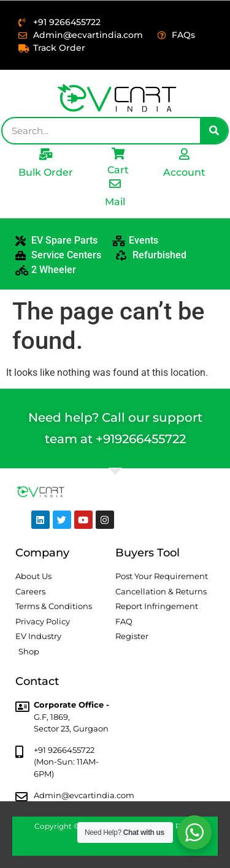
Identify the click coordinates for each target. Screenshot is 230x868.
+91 (105, 439)
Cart (118, 170)
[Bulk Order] (46, 154)
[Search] (214, 131)
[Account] (184, 154)
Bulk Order (46, 172)
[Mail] (115, 183)
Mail (115, 202)
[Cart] (118, 153)
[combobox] (101, 131)
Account (184, 172)
